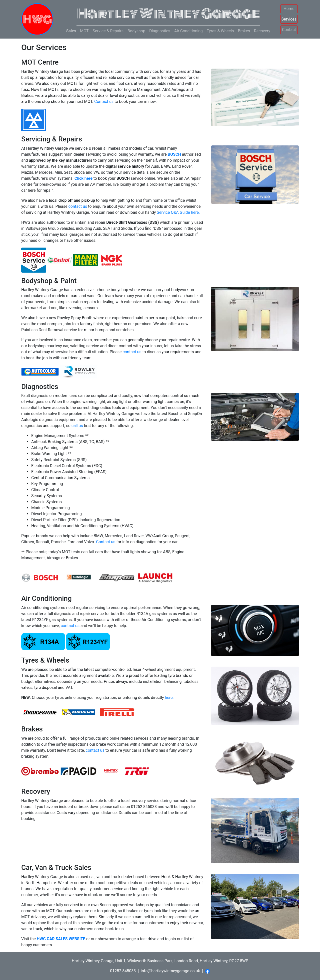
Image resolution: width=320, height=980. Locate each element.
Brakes (244, 31)
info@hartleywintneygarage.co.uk (170, 971)
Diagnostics (160, 31)
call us (77, 426)
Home (289, 9)
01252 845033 (123, 971)
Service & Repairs (108, 31)
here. (169, 698)
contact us (78, 206)
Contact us (104, 102)
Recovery (262, 31)
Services (289, 19)
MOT (84, 31)
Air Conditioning (188, 31)
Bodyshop (136, 31)
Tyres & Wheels (220, 31)
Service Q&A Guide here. (178, 212)
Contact (289, 30)
